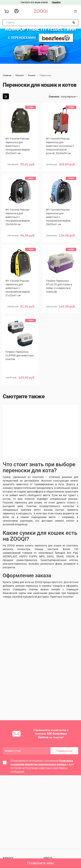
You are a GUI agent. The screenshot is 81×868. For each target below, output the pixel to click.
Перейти (56, 2)
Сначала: (54, 97)
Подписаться (64, 751)
